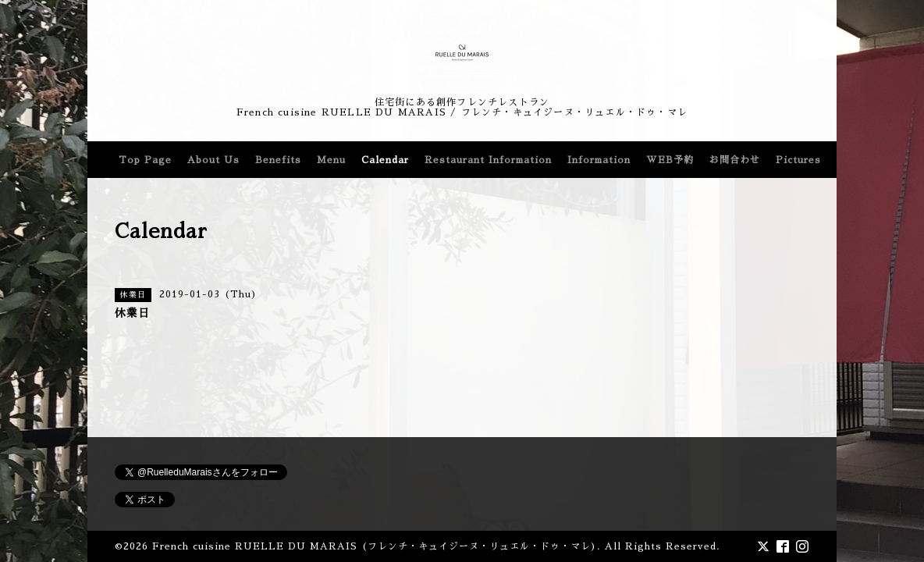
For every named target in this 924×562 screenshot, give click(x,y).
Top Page (145, 160)
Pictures (798, 160)
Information (599, 160)
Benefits (278, 160)
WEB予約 (670, 160)
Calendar (385, 160)
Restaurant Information (488, 160)
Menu (331, 160)
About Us (213, 160)
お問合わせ (735, 160)
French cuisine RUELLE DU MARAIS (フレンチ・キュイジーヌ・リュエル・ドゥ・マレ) (375, 546)
